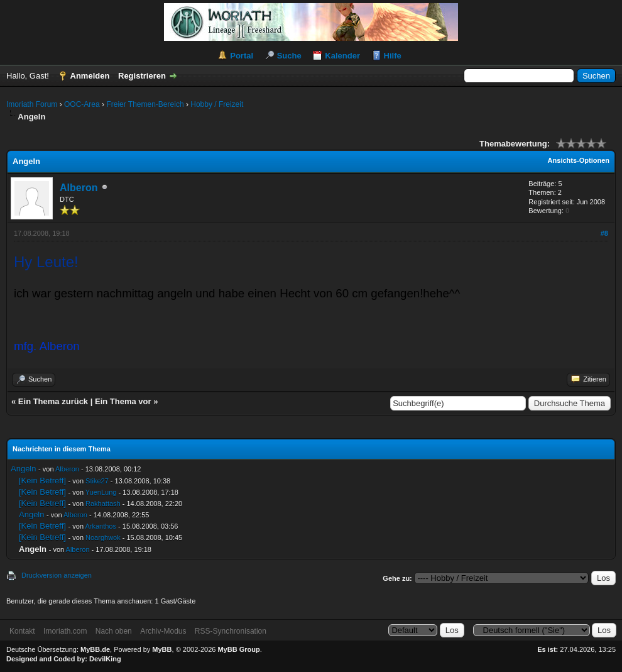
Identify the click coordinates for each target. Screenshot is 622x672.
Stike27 (97, 481)
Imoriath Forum (32, 104)
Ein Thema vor (123, 401)
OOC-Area (82, 104)
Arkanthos (101, 526)
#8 (604, 233)
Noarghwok (103, 537)
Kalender (342, 56)
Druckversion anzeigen (57, 575)
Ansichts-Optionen (579, 160)
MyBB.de (95, 649)
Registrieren (142, 76)
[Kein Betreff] (42, 481)
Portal (242, 56)
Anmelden (90, 76)
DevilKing (105, 659)
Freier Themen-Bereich (145, 104)
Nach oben (114, 631)
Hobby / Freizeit (217, 104)
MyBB (162, 649)
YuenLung (101, 492)
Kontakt (22, 631)
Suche (289, 56)
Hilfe (393, 56)
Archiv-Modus (163, 631)
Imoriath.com (65, 631)
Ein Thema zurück (53, 401)
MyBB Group (238, 649)
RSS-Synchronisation (231, 631)
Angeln (23, 469)
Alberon (79, 188)
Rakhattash (103, 504)
